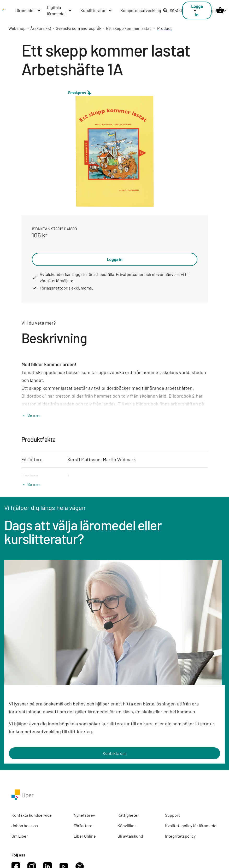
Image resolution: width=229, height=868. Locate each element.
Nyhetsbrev (84, 815)
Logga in (115, 259)
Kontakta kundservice (32, 815)
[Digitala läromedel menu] (60, 10)
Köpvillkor (127, 825)
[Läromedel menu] (28, 10)
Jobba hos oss (25, 825)
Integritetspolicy (180, 836)
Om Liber (20, 836)
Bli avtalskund (130, 836)
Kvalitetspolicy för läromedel (191, 825)
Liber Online (85, 836)
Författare (83, 825)
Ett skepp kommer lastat (128, 28)
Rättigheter (128, 815)
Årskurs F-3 (41, 28)
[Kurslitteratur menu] (96, 10)
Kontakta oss (115, 753)
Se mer (34, 415)
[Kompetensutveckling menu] (144, 10)
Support (172, 815)
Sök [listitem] (170, 10)
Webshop (17, 28)
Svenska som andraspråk (79, 28)
